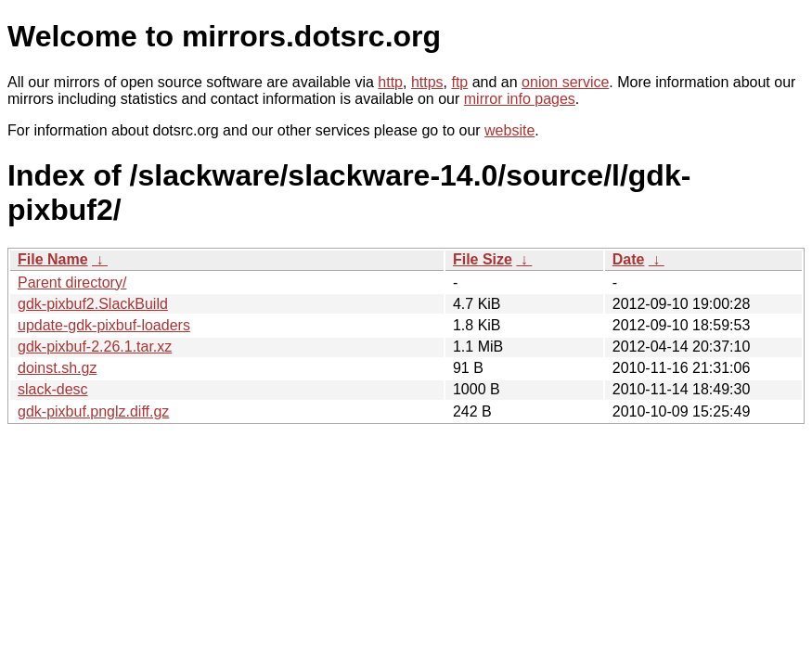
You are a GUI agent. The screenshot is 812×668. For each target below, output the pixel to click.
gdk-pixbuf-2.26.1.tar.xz (95, 347)
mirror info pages (520, 99)
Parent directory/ (72, 283)
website (509, 130)
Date (629, 259)
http (390, 82)
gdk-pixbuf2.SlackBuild (93, 304)
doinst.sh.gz (57, 368)
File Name (53, 259)
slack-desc (53, 389)
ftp (459, 82)
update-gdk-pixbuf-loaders (104, 325)
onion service (565, 82)
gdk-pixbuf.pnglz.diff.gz (93, 411)
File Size (483, 259)
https (427, 82)
